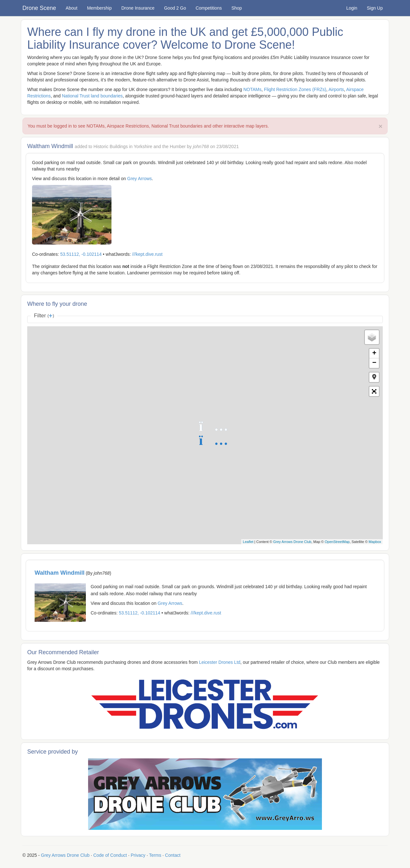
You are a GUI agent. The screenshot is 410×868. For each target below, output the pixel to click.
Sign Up (375, 8)
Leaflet (248, 542)
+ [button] (374, 354)
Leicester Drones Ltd (220, 662)
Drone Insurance (138, 8)
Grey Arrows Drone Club (292, 542)
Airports (336, 89)
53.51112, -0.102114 (81, 254)
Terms (155, 855)
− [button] (374, 363)
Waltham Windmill (60, 573)
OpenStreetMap (337, 542)
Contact (173, 855)
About (72, 8)
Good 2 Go (175, 8)
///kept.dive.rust (147, 254)
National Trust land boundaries (92, 96)
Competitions (209, 8)
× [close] (381, 126)
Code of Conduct (110, 855)
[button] (374, 377)
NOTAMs (253, 89)
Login (352, 8)
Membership (99, 8)
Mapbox (375, 542)
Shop (237, 8)
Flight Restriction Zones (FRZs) (295, 89)
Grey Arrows (139, 179)
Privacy (138, 855)
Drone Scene (39, 8)
